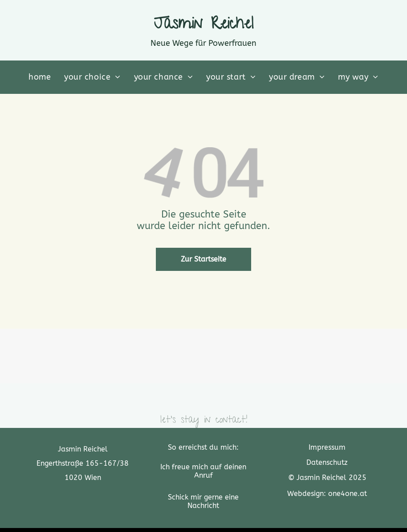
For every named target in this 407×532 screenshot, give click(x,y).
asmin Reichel (209, 25)
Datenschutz (327, 462)
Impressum (327, 447)
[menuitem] (40, 77)
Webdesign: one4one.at (327, 494)
